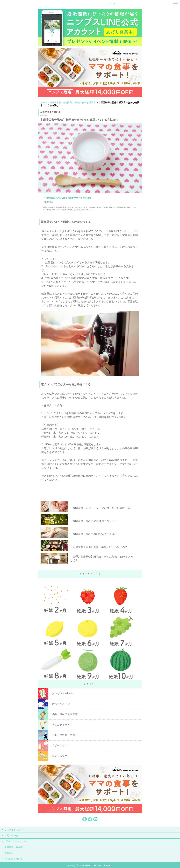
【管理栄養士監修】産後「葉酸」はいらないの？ (99, 547)
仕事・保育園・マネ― (65, 735)
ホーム (44, 102)
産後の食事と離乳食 (85, 102)
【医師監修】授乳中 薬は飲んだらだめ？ (94, 534)
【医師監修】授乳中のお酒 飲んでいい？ (94, 521)
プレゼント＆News (63, 693)
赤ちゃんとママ (61, 704)
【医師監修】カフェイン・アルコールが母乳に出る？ (101, 508)
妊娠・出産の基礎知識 (61, 102)
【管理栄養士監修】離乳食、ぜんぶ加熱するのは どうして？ (102, 558)
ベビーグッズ (59, 745)
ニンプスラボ (59, 756)
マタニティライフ (62, 725)
